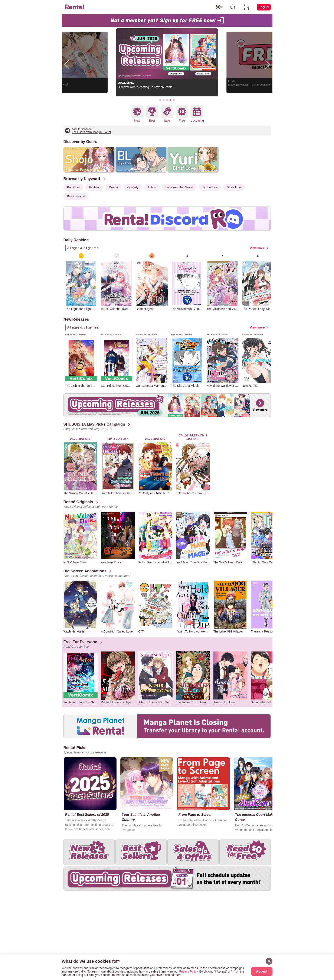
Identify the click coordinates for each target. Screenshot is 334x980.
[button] (160, 100)
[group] (81, 282)
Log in (264, 7)
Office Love (234, 187)
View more (257, 248)
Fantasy (94, 187)
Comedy (133, 187)
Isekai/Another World (179, 187)
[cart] (246, 7)
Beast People (76, 196)
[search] (233, 7)
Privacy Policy (189, 971)
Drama (113, 187)
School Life (210, 187)
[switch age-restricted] (219, 7)
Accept (262, 971)
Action (152, 187)
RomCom (73, 187)
